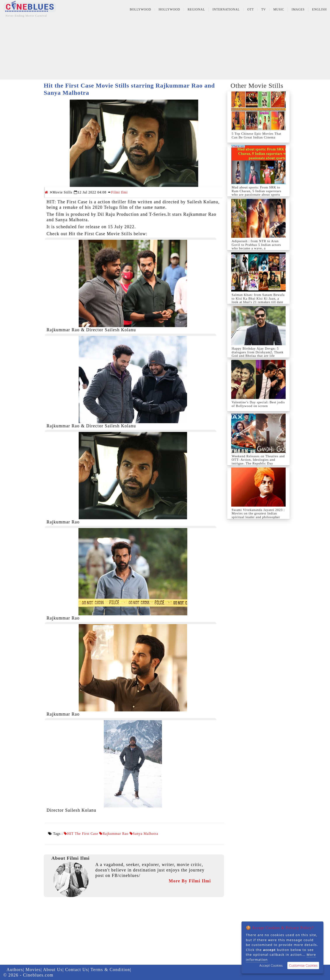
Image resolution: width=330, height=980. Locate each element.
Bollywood (141, 9)
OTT (250, 9)
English (319, 9)
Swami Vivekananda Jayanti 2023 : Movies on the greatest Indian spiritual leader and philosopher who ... (258, 515)
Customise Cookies (303, 965)
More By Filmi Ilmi (190, 881)
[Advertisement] (165, 49)
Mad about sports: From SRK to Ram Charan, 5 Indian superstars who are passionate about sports (256, 191)
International (226, 9)
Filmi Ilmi (119, 192)
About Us (53, 970)
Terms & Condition (110, 970)
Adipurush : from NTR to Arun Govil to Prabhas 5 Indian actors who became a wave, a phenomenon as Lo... (256, 247)
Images (298, 9)
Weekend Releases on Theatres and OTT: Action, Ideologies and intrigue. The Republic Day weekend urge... (258, 462)
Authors (15, 970)
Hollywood (169, 9)
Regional (196, 9)
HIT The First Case (83, 834)
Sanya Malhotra (146, 834)
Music (279, 9)
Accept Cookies (271, 965)
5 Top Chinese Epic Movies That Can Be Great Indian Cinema (256, 135)
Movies (33, 970)
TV (264, 9)
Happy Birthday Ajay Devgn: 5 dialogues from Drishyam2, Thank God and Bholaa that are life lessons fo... (258, 354)
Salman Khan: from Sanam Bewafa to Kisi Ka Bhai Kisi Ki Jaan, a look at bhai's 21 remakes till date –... (258, 300)
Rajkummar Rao (115, 834)
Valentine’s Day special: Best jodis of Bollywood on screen (258, 404)
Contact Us (76, 970)
